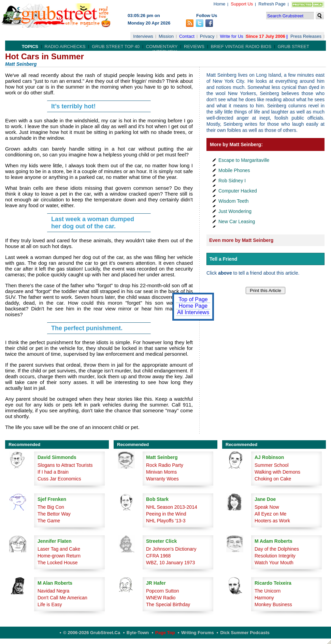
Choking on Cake (273, 479)
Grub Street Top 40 (116, 47)
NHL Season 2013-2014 (172, 507)
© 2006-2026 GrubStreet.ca (92, 633)
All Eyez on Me (270, 514)
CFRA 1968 (158, 556)
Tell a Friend (223, 259)
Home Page (193, 306)
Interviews (143, 36)
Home (220, 4)
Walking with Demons (277, 472)
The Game (49, 521)
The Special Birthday (168, 604)
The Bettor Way (54, 514)
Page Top (165, 633)
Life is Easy (50, 604)
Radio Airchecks (65, 47)
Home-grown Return (59, 556)
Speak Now (267, 507)
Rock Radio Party (165, 465)
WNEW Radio (161, 598)
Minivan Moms (161, 472)
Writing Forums (198, 633)
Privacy (207, 36)
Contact (187, 36)
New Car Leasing (237, 221)
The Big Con (51, 507)
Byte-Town (138, 633)
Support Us (242, 4)
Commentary (162, 47)
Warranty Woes (162, 479)
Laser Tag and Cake (59, 549)
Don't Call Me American (62, 598)
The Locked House (58, 563)
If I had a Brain (53, 472)
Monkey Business (273, 604)
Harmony (264, 598)
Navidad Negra (53, 591)
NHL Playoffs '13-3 (166, 521)
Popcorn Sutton (163, 591)
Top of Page (193, 299)
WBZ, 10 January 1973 (170, 563)
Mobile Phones (234, 170)
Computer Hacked (238, 191)
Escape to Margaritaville (244, 160)
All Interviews (193, 312)
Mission (166, 36)
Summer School (272, 465)
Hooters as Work (272, 521)
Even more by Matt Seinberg (241, 240)
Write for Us (231, 36)
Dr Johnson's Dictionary (171, 549)
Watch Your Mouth (274, 563)
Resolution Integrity (275, 556)
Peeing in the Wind (166, 514)
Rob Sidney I (232, 181)
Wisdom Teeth (233, 201)
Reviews (194, 47)
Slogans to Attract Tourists (65, 465)
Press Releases (306, 36)
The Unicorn (268, 591)
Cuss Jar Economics (59, 479)
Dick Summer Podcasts (245, 633)
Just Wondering (235, 211)
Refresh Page (272, 4)
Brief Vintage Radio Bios (241, 47)
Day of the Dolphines (277, 549)
